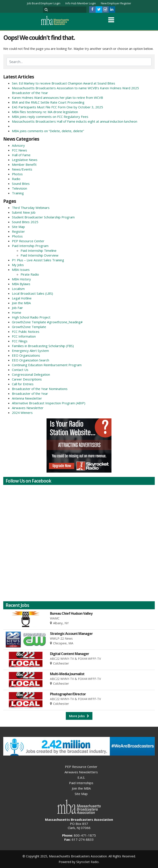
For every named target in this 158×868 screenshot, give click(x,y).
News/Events (22, 169)
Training (18, 193)
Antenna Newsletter (27, 398)
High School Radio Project (31, 317)
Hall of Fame (21, 155)
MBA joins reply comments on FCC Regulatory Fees (50, 117)
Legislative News (25, 160)
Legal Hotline (22, 298)
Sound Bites (21, 184)
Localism (18, 289)
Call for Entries (23, 384)
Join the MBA (21, 303)
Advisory (18, 145)
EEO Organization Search (31, 360)
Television (19, 188)
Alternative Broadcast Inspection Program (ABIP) (49, 403)
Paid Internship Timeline (39, 250)
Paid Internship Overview (39, 255)
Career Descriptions (27, 379)
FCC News (19, 150)
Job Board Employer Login (44, 3)
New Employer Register (116, 3)
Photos (17, 174)
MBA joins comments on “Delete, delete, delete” (48, 131)
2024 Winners (22, 413)
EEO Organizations (26, 355)
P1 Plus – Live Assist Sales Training (38, 260)
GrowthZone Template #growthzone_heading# (47, 322)
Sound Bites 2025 (25, 222)
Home (17, 312)
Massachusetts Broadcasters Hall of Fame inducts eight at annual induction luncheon (75, 121)
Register (18, 231)
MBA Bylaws (21, 284)
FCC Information (24, 336)
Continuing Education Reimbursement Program (47, 365)
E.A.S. (81, 777)
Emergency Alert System (30, 351)
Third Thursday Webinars (31, 208)
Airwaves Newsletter (28, 408)
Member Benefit (24, 164)
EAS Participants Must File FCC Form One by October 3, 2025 (57, 107)
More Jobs (79, 716)
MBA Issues (21, 270)
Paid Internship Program (30, 246)
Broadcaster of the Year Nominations (40, 389)
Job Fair (17, 308)
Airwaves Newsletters (81, 772)
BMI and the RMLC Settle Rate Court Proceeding (48, 102)
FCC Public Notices (26, 332)
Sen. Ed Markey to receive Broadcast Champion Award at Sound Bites (64, 83)
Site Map (18, 227)
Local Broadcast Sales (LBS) (32, 293)
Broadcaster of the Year (30, 393)
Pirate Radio (30, 274)
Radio (16, 179)
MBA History (21, 279)
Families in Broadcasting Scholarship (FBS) (43, 346)
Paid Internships (81, 783)
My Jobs (18, 265)
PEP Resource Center (28, 241)
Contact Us (20, 370)
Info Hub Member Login (81, 3)
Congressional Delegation (31, 374)
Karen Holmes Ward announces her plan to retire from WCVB (57, 98)
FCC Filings (20, 341)
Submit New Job (24, 212)
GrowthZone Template (29, 327)
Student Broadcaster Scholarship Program (43, 217)
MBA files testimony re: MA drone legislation (45, 112)
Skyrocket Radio (87, 862)
